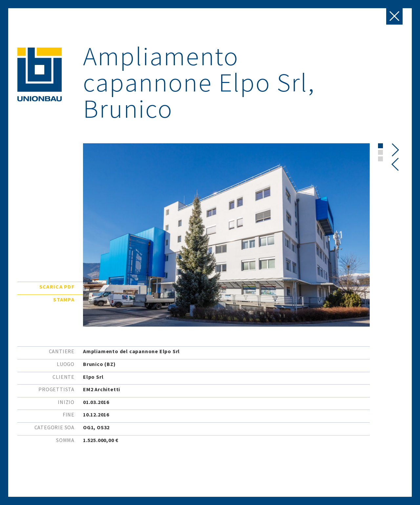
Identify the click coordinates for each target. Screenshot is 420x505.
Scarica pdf (57, 287)
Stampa (64, 299)
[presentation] (395, 164)
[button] (380, 146)
